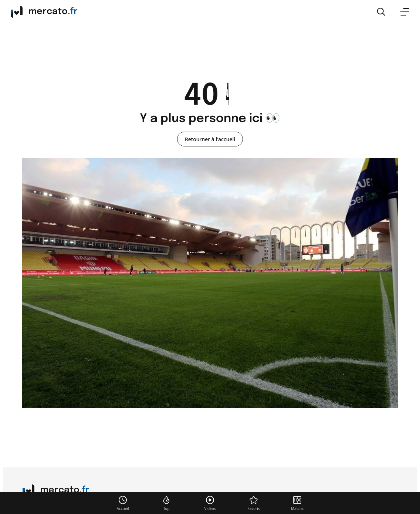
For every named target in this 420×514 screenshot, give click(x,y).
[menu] (405, 12)
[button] (381, 12)
